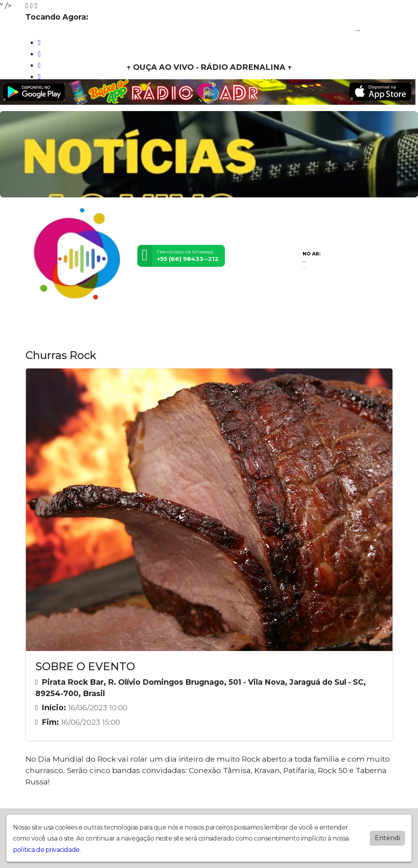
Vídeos (99, 323)
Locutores (154, 323)
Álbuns (217, 323)
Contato (243, 323)
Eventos (124, 323)
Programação (67, 323)
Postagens (188, 323)
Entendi (387, 838)
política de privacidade (46, 850)
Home (36, 323)
